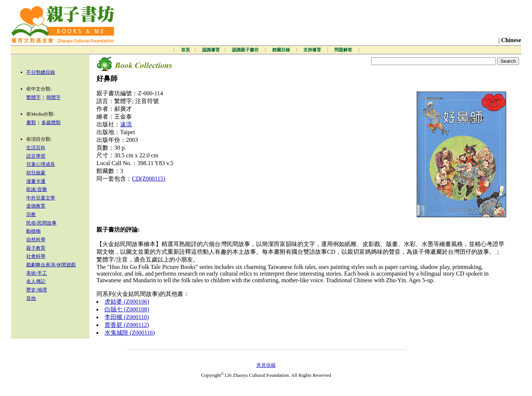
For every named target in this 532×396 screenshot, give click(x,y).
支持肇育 (313, 50)
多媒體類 (51, 122)
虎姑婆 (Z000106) (127, 302)
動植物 (33, 231)
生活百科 (36, 148)
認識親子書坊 (246, 50)
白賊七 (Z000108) (127, 309)
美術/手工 (37, 273)
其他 (31, 298)
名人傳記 (36, 281)
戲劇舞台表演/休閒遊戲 (51, 265)
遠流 (126, 124)
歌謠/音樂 (37, 189)
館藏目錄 (282, 50)
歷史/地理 (37, 290)
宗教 (31, 214)
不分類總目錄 (41, 72)
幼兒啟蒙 (36, 173)
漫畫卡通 (36, 181)
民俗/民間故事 (41, 223)
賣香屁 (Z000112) (127, 325)
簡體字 (53, 97)
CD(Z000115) (149, 179)
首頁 (185, 50)
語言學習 (36, 156)
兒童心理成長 (41, 164)
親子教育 (36, 248)
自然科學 (36, 240)
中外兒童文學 (41, 198)
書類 (31, 122)
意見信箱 (266, 365)
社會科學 (36, 256)
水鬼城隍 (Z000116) (130, 333)
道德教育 (36, 206)
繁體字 (33, 97)
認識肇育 (211, 50)
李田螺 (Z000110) (127, 317)
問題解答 (344, 50)
